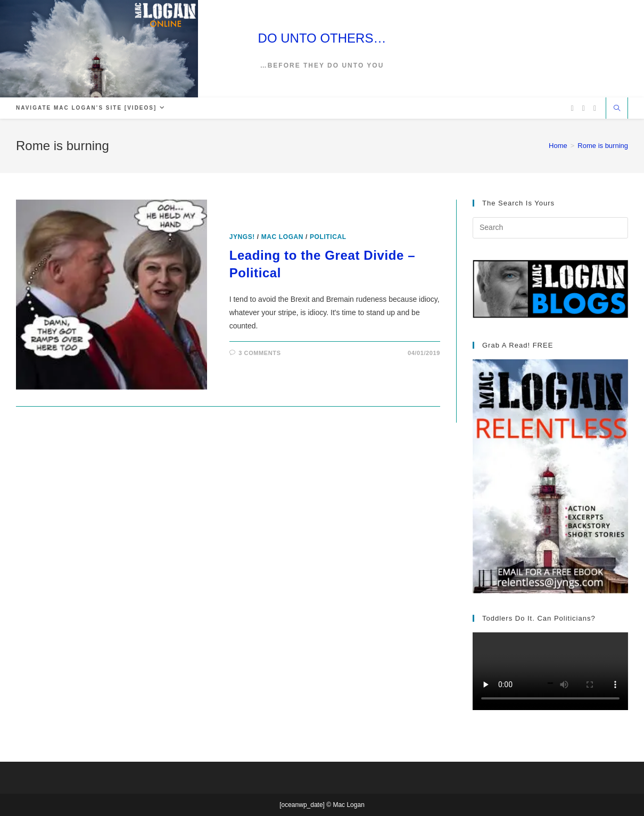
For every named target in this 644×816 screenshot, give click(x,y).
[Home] (558, 146)
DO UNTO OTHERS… (322, 38)
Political (328, 237)
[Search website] (617, 109)
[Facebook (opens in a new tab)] (584, 108)
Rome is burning (603, 146)
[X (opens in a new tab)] (572, 108)
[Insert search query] (550, 228)
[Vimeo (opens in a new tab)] (595, 108)
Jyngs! (242, 237)
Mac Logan (282, 237)
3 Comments (259, 353)
